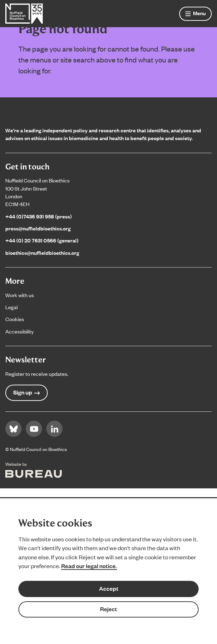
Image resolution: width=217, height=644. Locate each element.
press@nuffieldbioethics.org (38, 228)
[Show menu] (195, 14)
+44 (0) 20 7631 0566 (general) (42, 240)
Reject (108, 609)
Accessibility (19, 331)
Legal (11, 307)
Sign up (27, 392)
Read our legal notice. (89, 566)
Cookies (15, 319)
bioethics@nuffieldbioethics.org (42, 252)
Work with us (20, 295)
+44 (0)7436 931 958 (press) (39, 216)
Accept (109, 588)
